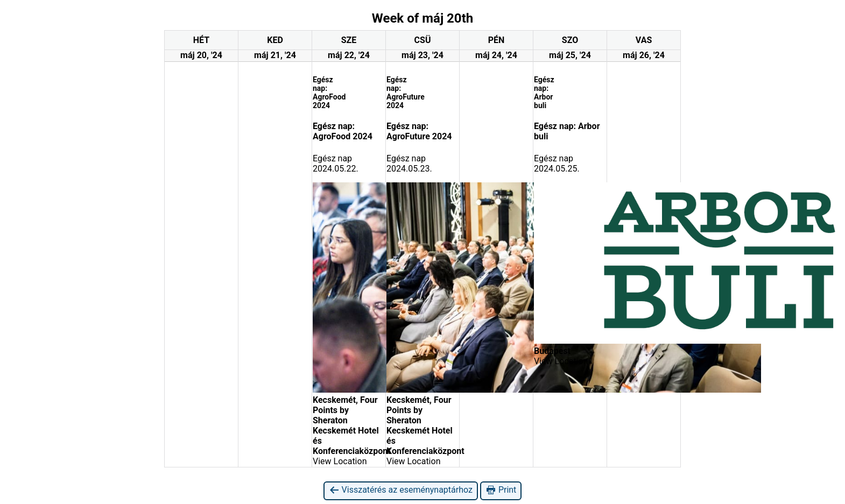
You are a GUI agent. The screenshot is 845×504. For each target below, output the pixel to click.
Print (501, 490)
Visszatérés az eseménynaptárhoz (401, 490)
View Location (340, 461)
